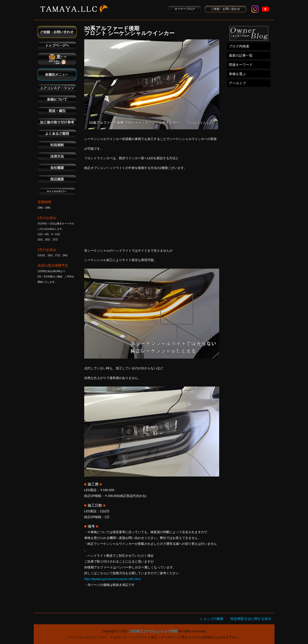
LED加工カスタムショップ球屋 (154, 631)
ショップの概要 (212, 619)
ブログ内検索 (239, 46)
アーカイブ (237, 83)
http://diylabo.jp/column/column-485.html (112, 579)
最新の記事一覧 (241, 55)
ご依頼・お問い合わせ (225, 9)
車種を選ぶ (237, 74)
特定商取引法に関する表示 (251, 619)
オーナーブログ (185, 9)
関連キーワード (241, 65)
